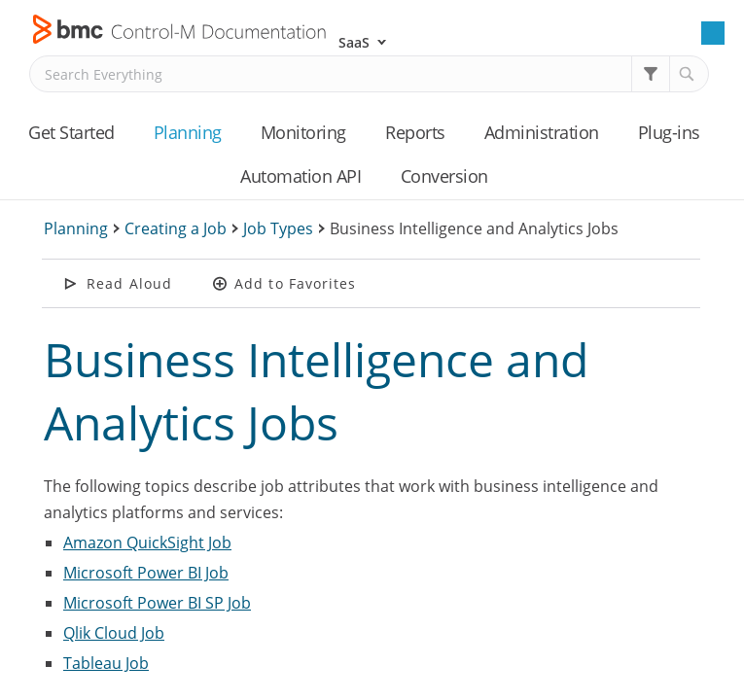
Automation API (301, 176)
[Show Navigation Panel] (713, 33)
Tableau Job (106, 663)
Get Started (71, 132)
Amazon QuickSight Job (147, 542)
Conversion (444, 176)
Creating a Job (176, 228)
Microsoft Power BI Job (146, 573)
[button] (651, 74)
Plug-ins (669, 132)
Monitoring (303, 132)
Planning (188, 132)
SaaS (354, 42)
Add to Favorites (296, 283)
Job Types (278, 228)
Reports (415, 132)
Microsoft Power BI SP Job (157, 603)
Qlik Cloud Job (114, 633)
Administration (542, 132)
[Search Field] (369, 74)
